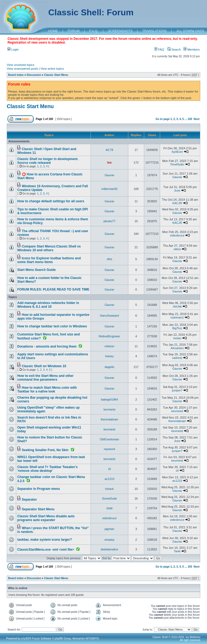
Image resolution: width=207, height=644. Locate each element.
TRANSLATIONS (155, 31)
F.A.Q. (94, 31)
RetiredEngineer (109, 336)
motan (177, 338)
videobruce (177, 235)
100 (190, 119)
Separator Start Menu (38, 509)
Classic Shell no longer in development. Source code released (48, 161)
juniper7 (177, 390)
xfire (110, 259)
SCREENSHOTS (120, 31)
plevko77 (109, 221)
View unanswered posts (22, 69)
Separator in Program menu (39, 489)
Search (174, 49)
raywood (109, 449)
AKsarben (177, 348)
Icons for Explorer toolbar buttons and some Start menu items (49, 260)
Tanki (177, 551)
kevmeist (109, 409)
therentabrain (110, 419)
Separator (29, 500)
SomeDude (109, 498)
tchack (109, 489)
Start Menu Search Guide (37, 270)
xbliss (177, 249)
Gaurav (109, 175)
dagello (109, 367)
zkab (109, 508)
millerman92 (109, 189)
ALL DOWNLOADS (190, 31)
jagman (109, 529)
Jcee (177, 190)
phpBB (25, 638)
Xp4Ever (177, 152)
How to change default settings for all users (51, 201)
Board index (16, 75)
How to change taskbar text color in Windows (52, 326)
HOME (53, 31)
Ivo (109, 162)
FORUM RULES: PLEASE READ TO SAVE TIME (53, 289)
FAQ (159, 49)
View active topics (52, 69)
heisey (109, 356)
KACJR (177, 203)
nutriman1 (177, 317)
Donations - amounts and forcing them (47, 346)
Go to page (163, 119)
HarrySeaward (109, 316)
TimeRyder (177, 164)
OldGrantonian (109, 439)
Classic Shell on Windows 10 (44, 366)
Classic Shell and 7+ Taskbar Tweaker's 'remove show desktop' (47, 469)
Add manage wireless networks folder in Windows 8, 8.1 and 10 (48, 305)
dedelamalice (110, 549)
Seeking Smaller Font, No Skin (45, 450)
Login (13, 49)
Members (192, 49)
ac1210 (109, 479)
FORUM (74, 31)
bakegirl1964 (110, 399)
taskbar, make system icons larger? (45, 540)
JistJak (177, 306)
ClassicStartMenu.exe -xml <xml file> (46, 550)
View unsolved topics (21, 65)
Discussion (34, 75)
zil (109, 469)
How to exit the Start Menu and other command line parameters (45, 378)
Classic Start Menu (56, 75)
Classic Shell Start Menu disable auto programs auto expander (46, 518)
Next (196, 119)
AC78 (109, 150)
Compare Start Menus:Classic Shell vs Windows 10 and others (49, 248)
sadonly (177, 358)
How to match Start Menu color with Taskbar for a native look (47, 390)
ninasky (109, 540)
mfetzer (110, 346)
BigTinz (177, 328)
